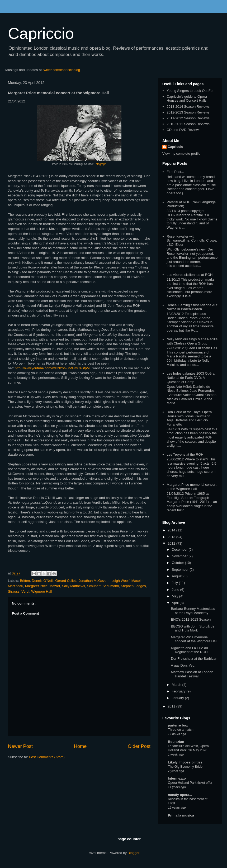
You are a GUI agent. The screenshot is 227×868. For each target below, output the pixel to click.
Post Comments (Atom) (47, 757)
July (175, 583)
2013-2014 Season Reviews (188, 107)
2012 (172, 543)
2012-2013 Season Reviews (188, 112)
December (180, 549)
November (180, 556)
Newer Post (20, 746)
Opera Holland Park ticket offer (190, 783)
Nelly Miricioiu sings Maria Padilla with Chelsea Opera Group (192, 341)
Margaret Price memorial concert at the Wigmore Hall (191, 487)
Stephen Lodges (133, 586)
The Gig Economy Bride (185, 767)
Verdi (25, 591)
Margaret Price (36, 586)
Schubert (94, 586)
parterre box (178, 725)
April (176, 603)
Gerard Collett (66, 581)
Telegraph (100, 164)
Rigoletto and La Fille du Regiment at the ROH (189, 650)
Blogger (134, 853)
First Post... (175, 172)
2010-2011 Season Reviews (188, 124)
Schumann (111, 586)
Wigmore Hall (41, 591)
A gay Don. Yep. (183, 665)
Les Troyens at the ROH (185, 454)
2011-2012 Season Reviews (188, 118)
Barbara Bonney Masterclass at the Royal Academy (193, 611)
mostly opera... (180, 795)
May (176, 596)
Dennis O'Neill (42, 581)
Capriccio (41, 33)
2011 (172, 706)
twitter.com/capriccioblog (62, 70)
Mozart (55, 586)
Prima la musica (181, 815)
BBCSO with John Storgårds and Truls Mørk (192, 628)
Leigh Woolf (120, 581)
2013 (172, 537)
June (176, 590)
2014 (172, 530)
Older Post (139, 746)
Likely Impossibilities (185, 762)
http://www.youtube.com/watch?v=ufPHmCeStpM (52, 368)
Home (80, 746)
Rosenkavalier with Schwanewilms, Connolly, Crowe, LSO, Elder (192, 240)
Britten (25, 581)
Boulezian (176, 742)
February (179, 691)
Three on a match (181, 730)
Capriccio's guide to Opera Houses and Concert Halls (187, 99)
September (181, 570)
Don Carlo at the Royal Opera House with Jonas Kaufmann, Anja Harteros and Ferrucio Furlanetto (189, 418)
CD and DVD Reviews (183, 130)
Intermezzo (177, 778)
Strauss (14, 591)
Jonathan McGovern (94, 581)
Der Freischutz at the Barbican (194, 659)
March (177, 685)
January (178, 698)
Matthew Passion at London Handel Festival (192, 674)
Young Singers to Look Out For (190, 91)
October (178, 563)
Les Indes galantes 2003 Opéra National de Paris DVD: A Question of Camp (190, 378)
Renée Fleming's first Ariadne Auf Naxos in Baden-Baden (192, 307)
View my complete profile (181, 154)
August (178, 576)
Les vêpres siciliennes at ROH (190, 275)
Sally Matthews (74, 586)
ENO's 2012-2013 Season (191, 619)
